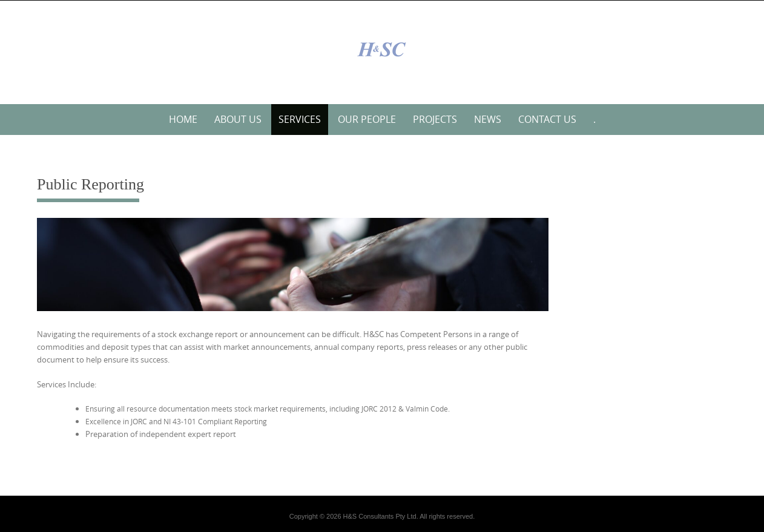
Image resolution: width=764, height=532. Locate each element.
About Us (238, 119)
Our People (367, 119)
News (488, 119)
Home (183, 119)
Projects (435, 119)
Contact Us (547, 119)
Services (300, 119)
